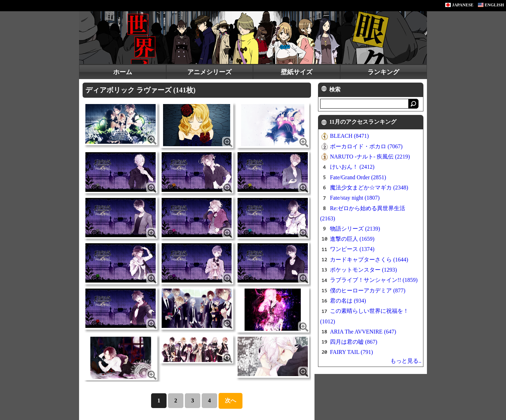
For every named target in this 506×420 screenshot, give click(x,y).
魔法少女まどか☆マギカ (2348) (369, 188)
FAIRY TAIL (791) (351, 352)
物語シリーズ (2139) (355, 229)
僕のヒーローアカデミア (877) (368, 290)
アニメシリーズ (209, 72)
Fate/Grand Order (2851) (358, 177)
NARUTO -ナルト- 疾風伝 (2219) (370, 157)
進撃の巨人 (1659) (352, 239)
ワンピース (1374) (352, 249)
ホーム (123, 72)
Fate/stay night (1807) (355, 198)
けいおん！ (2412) (352, 167)
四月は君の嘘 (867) (354, 342)
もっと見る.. (406, 361)
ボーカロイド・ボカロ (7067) (366, 146)
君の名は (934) (348, 301)
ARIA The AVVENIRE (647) (363, 332)
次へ (231, 400)
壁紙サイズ (297, 72)
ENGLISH (491, 5)
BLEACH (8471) (349, 136)
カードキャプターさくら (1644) (369, 260)
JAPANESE (459, 5)
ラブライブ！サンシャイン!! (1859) (374, 280)
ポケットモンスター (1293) (364, 270)
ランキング (383, 72)
